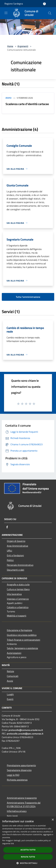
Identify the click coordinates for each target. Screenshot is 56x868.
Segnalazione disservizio (19, 770)
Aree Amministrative (17, 546)
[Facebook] (7, 527)
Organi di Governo (16, 541)
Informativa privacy (17, 811)
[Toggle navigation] (6, 13)
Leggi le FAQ (13, 775)
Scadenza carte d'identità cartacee (27, 104)
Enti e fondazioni (15, 555)
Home (10, 46)
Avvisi (9, 98)
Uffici (9, 551)
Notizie (10, 671)
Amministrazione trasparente (22, 798)
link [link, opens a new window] (12, 843)
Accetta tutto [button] (28, 850)
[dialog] (28, 842)
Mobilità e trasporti (17, 616)
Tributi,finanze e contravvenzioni (24, 640)
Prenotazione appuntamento (21, 765)
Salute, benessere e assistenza (22, 648)
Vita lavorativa (14, 594)
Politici (10, 560)
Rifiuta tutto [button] (28, 857)
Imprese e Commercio (18, 599)
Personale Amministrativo (20, 565)
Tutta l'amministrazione (28, 297)
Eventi (10, 699)
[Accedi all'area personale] (44, 4)
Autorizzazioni (14, 653)
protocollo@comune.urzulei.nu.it (26, 730)
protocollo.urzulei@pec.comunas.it (25, 734)
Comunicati (13, 676)
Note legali (12, 816)
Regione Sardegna (14, 4)
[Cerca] (50, 13)
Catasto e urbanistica (18, 607)
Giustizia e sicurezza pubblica (22, 635)
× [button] (53, 820)
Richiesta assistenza (17, 780)
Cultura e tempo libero (18, 589)
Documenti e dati (16, 570)
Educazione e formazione (19, 630)
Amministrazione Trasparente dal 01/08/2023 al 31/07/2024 (24, 804)
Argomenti (23, 46)
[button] (28, 863)
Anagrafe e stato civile (18, 584)
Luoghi (10, 694)
